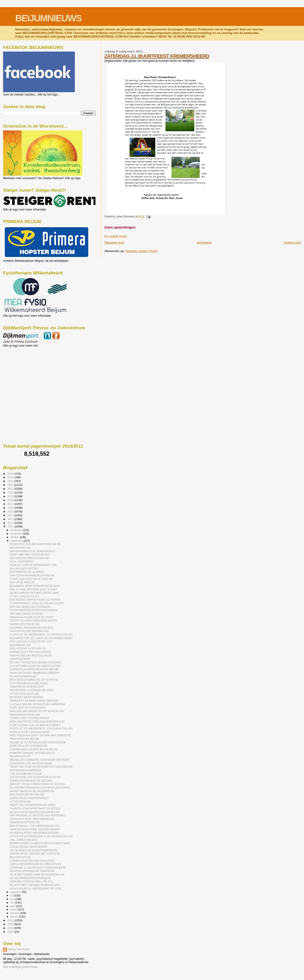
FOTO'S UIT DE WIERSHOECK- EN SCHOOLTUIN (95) (41, 836)
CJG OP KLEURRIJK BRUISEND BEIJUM (33, 621)
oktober (15, 537)
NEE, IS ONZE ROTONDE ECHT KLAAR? (33, 589)
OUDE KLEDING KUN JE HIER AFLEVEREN (35, 725)
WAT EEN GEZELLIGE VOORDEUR (30, 607)
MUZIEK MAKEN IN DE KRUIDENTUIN (32, 791)
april (13, 906)
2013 (11, 519)
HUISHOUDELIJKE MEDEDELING (29, 631)
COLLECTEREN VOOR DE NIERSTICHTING (35, 666)
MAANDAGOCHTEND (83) (25, 822)
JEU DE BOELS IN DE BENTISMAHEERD (33, 850)
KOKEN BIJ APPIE (20, 659)
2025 (11, 474)
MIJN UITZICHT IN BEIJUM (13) (28, 648)
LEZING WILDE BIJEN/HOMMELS (29, 798)
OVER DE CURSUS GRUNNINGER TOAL (33, 565)
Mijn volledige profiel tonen (20, 967)
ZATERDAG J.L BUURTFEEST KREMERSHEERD (157, 56)
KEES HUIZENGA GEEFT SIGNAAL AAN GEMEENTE (40, 735)
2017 (11, 504)
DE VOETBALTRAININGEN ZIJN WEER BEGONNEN (40, 788)
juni (13, 899)
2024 (11, 477)
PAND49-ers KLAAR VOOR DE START (31, 617)
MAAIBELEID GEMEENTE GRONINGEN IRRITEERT (40, 760)
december (17, 530)
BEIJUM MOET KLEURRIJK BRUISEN (31, 690)
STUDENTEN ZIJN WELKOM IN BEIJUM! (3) (35, 544)
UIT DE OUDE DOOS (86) (24, 694)
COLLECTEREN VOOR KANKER (28, 847)
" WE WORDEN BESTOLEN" (26, 774)
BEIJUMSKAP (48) (20, 645)
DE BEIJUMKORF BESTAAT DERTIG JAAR (34, 593)
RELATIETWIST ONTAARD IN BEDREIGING (35, 885)
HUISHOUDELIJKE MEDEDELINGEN (31, 655)
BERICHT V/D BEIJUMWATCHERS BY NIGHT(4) (37, 784)
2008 (11, 928)
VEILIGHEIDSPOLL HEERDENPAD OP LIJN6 (35, 889)
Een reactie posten (116, 236)
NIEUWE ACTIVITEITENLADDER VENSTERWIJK (38, 742)
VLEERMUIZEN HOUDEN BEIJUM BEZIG (33, 749)
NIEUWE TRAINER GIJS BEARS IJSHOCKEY (36, 662)
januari (15, 917)
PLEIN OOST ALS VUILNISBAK (27, 708)
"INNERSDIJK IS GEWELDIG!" (27, 687)
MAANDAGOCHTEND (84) (25, 715)
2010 (11, 920)
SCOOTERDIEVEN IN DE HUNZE (29, 683)
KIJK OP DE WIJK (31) (22, 582)
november (17, 534)
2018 (11, 500)
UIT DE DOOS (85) (20, 802)
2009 (11, 924)
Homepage (204, 242)
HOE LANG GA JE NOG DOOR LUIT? (31, 641)
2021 (11, 489)
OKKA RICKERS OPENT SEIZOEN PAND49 (35, 829)
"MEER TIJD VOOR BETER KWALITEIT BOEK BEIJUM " (42, 767)
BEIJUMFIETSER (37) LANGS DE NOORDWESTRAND (41, 638)
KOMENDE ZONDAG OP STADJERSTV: (32, 753)
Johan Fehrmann (19, 949)
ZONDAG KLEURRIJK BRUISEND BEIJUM (34, 669)
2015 (11, 511)
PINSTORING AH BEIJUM (24, 739)
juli (12, 895)
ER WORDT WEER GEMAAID (27, 697)
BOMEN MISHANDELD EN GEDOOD (31, 781)
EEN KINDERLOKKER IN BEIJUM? (30, 558)
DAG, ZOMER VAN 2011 (23, 840)
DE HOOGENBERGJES (23, 676)
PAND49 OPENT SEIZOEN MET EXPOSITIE (35, 854)
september (17, 541)
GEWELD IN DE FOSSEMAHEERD (30, 732)
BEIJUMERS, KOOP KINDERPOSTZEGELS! (35, 586)
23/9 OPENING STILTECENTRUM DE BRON (35, 777)
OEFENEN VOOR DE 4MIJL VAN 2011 (31, 881)
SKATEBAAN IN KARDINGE (25, 770)
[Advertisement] (24, 373)
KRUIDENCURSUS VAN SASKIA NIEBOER (34, 833)
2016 (11, 508)
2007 (11, 932)
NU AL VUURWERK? (21, 561)
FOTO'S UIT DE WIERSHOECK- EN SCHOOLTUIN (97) (41, 635)
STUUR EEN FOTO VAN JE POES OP (31, 579)
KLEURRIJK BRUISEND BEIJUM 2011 (31, 628)
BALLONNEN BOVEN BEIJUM (27, 794)
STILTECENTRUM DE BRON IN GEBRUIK (34, 610)
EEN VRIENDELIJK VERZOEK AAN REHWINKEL (38, 815)
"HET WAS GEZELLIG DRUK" (26, 614)
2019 (11, 496)
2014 (11, 515)
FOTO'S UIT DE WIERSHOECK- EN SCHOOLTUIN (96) (41, 728)
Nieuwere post (114, 242)
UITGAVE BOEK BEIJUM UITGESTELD (32, 861)
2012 (11, 523)
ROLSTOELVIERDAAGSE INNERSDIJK (32, 871)
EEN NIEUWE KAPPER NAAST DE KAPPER (35, 600)
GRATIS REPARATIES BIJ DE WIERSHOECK (35, 864)
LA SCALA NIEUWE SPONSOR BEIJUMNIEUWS (37, 704)
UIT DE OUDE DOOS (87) (24, 596)
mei (13, 903)
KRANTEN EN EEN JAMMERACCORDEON (34, 673)
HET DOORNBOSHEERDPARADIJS (30, 878)
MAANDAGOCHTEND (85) (25, 624)
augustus (16, 892)
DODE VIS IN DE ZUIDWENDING (28, 746)
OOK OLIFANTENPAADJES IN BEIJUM (32, 575)
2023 (11, 481)
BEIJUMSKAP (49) (20, 548)
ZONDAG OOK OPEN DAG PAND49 (30, 652)
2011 (11, 526)
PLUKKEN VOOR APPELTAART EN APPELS (35, 808)
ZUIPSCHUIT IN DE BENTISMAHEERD (32, 819)
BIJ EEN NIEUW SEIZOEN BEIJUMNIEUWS (35, 812)
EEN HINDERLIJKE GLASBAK (27, 572)
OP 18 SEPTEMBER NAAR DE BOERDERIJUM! (37, 875)
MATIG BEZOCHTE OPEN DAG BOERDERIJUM (37, 722)
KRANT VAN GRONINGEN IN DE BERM (32, 805)
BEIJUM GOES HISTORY (24, 569)
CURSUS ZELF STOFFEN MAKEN (29, 718)
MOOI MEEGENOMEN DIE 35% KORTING (34, 680)
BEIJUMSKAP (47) (20, 756)
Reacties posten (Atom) (142, 251)
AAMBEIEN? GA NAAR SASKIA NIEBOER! (34, 701)
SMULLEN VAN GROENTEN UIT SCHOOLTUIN (37, 711)
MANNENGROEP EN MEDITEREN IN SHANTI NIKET (40, 843)
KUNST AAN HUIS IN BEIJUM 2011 (30, 555)
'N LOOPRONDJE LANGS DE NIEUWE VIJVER (36, 603)
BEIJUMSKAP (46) (20, 857)
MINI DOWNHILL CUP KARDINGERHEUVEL (35, 826)
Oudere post (292, 242)
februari (15, 913)
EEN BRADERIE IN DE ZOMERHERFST (32, 551)
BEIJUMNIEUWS (48, 18)
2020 (11, 492)
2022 (11, 485)
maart (14, 909)
